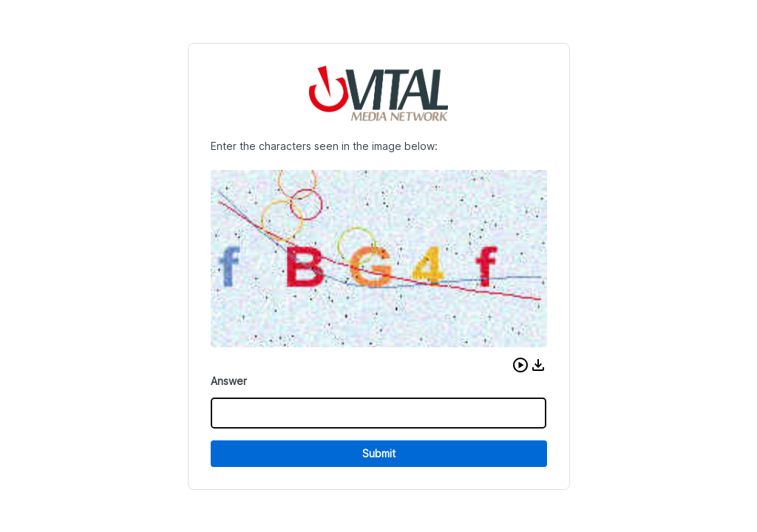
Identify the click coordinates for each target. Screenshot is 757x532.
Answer (229, 381)
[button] (520, 365)
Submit (379, 453)
